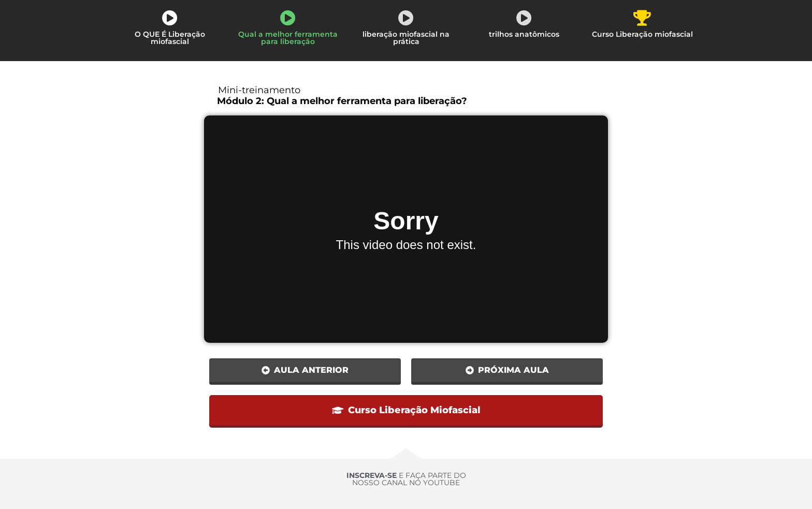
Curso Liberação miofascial (642, 34)
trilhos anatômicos (524, 34)
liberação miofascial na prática (406, 38)
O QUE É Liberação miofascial (170, 38)
